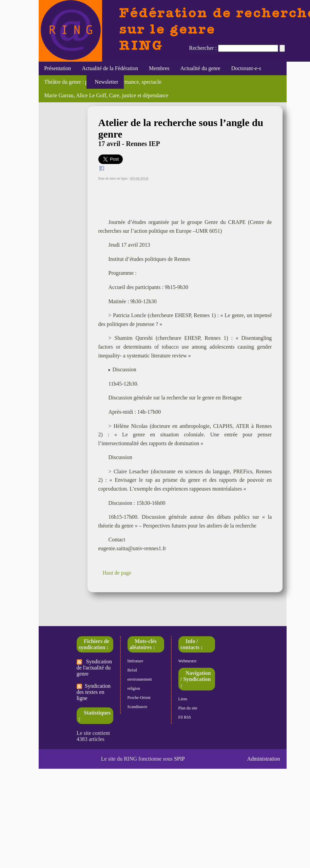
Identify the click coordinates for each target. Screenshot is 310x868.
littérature (135, 661)
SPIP (179, 759)
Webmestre (188, 661)
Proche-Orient (139, 698)
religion (134, 688)
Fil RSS (185, 717)
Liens (183, 699)
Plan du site (188, 708)
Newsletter (105, 82)
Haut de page (117, 573)
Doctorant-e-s (246, 68)
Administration (264, 759)
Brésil (132, 670)
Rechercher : (203, 48)
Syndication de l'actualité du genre (94, 668)
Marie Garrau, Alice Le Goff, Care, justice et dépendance (106, 95)
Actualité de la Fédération (110, 68)
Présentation (57, 68)
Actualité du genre (200, 68)
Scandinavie (138, 707)
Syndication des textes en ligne (94, 692)
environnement (140, 679)
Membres (159, 68)
